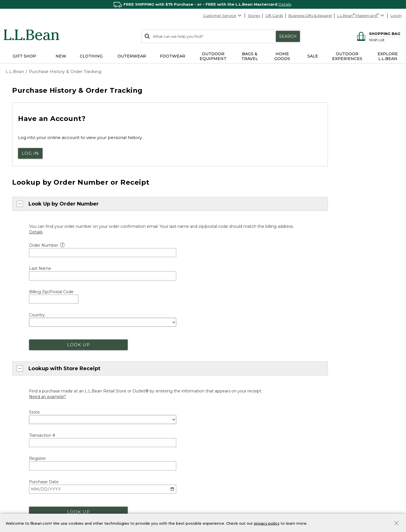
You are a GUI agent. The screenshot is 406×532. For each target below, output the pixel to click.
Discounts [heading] (118, 412)
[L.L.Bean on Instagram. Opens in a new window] (328, 416)
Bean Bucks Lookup (125, 501)
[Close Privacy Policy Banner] (396, 524)
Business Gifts (221, 439)
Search (288, 36)
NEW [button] (61, 56)
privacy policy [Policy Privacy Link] (267, 523)
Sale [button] (313, 56)
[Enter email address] (342, 507)
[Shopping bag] (378, 33)
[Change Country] (381, 332)
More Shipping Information (131, 365)
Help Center (23, 395)
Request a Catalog (327, 406)
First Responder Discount (130, 431)
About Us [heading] (320, 348)
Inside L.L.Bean (323, 377)
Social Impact (322, 367)
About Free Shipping (126, 355)
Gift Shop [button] (24, 56)
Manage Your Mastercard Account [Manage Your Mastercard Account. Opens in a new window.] (138, 511)
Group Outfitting (223, 458)
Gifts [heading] (214, 482)
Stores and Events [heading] (228, 378)
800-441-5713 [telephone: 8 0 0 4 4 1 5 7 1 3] (188, 300)
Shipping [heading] (116, 345)
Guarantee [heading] (118, 378)
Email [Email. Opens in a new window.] (16, 384)
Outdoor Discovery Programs (32, 492)
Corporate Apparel (226, 449)
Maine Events (220, 397)
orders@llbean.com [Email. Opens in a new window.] (81, 300)
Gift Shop (217, 492)
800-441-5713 (23, 355)
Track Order (228, 356)
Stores (254, 16)
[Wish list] (385, 40)
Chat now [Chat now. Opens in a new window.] (22, 300)
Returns (114, 398)
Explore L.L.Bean (325, 357)
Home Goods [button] (282, 56)
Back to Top (19, 331)
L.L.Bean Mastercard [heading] (132, 482)
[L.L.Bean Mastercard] (361, 16)
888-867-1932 (52, 365)
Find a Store (219, 387)
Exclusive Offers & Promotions (134, 460)
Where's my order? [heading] (229, 345)
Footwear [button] (173, 56)
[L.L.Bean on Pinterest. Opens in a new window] (320, 416)
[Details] (36, 229)
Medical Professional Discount (134, 421)
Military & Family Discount (130, 441)
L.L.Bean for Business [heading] (232, 429)
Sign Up (386, 506)
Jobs (314, 396)
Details (285, 4)
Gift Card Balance (224, 511)
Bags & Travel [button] (250, 56)
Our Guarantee (121, 388)
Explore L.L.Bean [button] (388, 56)
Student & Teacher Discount (133, 451)
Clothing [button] (91, 56)
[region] (203, 4)
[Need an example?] (48, 268)
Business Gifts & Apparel (310, 16)
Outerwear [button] (132, 56)
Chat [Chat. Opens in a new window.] (16, 374)
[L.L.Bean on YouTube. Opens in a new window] (337, 416)
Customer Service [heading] (26, 345)
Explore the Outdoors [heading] (29, 482)
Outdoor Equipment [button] (213, 56)
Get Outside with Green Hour (34, 501)
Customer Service (222, 16)
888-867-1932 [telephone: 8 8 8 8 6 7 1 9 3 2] (248, 300)
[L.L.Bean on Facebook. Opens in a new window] (312, 416)
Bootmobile (219, 407)
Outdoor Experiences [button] (347, 56)
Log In (396, 16)
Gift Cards (274, 16)
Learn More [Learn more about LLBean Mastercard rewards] (117, 492)
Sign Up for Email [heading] (328, 482)
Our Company (323, 387)
